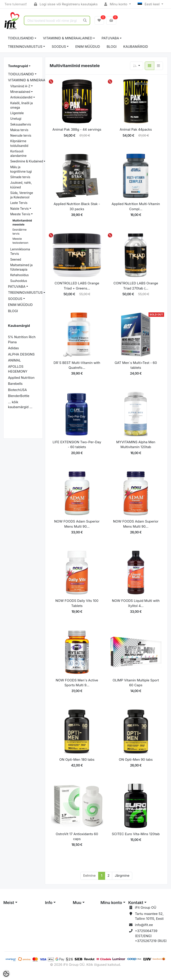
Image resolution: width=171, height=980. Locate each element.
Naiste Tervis (19, 209)
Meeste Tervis (20, 214)
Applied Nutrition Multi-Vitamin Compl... (136, 206)
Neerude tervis (21, 136)
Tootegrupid (18, 66)
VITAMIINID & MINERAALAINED (68, 38)
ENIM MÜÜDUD (88, 47)
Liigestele (17, 113)
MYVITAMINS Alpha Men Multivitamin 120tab (136, 445)
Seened (16, 259)
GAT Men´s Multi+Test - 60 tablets (136, 365)
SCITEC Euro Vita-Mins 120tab (136, 834)
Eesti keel (149, 4)
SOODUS (59, 47)
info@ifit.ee (144, 925)
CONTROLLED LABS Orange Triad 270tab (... (136, 286)
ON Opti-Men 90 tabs (136, 759)
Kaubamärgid (136, 47)
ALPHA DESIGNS (21, 354)
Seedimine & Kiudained (27, 161)
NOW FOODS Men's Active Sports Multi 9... (77, 683)
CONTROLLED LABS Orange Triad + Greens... (77, 286)
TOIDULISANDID (21, 38)
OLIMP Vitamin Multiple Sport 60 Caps (136, 683)
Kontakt (136, 903)
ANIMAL (14, 360)
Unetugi (16, 119)
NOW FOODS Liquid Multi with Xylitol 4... (136, 603)
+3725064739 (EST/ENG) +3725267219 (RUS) (151, 936)
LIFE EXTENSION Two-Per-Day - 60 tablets (77, 445)
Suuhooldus (19, 281)
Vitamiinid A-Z (20, 86)
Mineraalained (20, 92)
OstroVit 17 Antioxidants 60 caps (77, 836)
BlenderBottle (19, 396)
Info (49, 903)
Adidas (13, 348)
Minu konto (116, 4)
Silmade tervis (20, 177)
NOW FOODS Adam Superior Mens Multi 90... (77, 524)
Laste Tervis (19, 203)
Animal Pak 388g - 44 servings (77, 129)
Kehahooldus (19, 275)
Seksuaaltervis (21, 124)
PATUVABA (110, 38)
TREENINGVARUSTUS (25, 47)
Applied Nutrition (21, 378)
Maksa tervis (19, 130)
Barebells (15, 384)
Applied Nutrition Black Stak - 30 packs (77, 206)
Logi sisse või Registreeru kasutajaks (66, 4)
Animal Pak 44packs (136, 129)
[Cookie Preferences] (6, 974)
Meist (9, 903)
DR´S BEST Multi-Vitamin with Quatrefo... (77, 365)
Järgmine (122, 875)
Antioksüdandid (21, 97)
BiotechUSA (17, 390)
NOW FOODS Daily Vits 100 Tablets (77, 603)
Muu (77, 903)
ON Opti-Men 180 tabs (77, 759)
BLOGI (112, 47)
